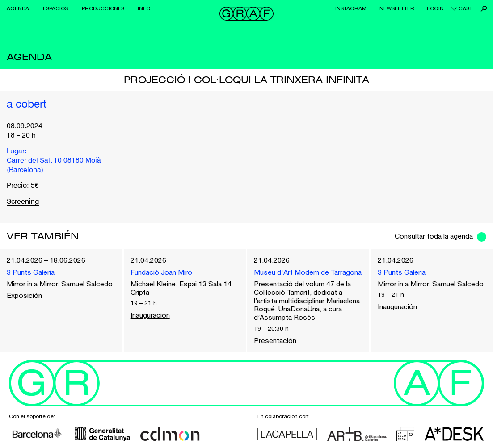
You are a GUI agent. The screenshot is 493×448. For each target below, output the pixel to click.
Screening (23, 202)
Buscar (484, 9)
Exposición (24, 295)
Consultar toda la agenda (434, 236)
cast (466, 8)
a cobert (27, 105)
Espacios (55, 8)
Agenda (18, 8)
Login (435, 8)
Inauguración (150, 315)
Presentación (275, 340)
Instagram (351, 8)
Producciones (103, 8)
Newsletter (397, 8)
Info (144, 8)
